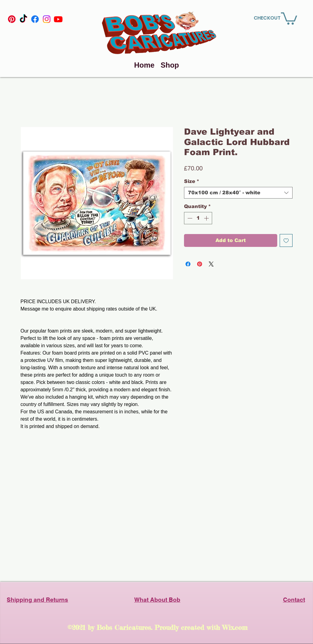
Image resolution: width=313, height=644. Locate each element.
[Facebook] (35, 19)
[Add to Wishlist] (286, 240)
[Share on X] (211, 264)
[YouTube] (58, 19)
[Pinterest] (12, 19)
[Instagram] (47, 19)
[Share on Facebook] (188, 264)
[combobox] (238, 193)
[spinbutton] (198, 218)
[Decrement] (189, 218)
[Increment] (207, 218)
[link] (289, 18)
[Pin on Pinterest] (200, 264)
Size (192, 181)
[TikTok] (23, 19)
